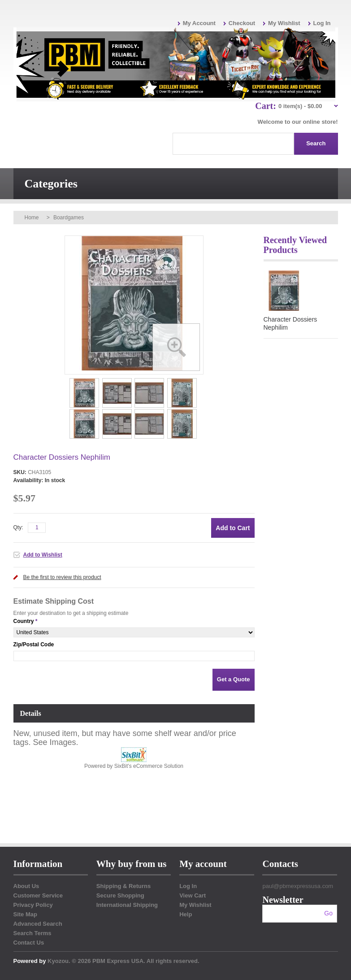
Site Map (25, 914)
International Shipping (127, 905)
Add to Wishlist (43, 555)
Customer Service (38, 895)
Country (24, 621)
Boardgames (69, 218)
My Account (199, 23)
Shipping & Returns (123, 886)
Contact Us (29, 943)
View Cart (193, 895)
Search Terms (32, 933)
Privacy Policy (33, 905)
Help (186, 914)
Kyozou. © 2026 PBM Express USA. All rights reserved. (123, 961)
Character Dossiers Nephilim (290, 323)
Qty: (18, 527)
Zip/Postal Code (34, 645)
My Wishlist (284, 23)
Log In (322, 23)
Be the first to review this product (62, 577)
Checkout (242, 23)
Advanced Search (38, 924)
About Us (26, 886)
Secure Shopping (120, 895)
